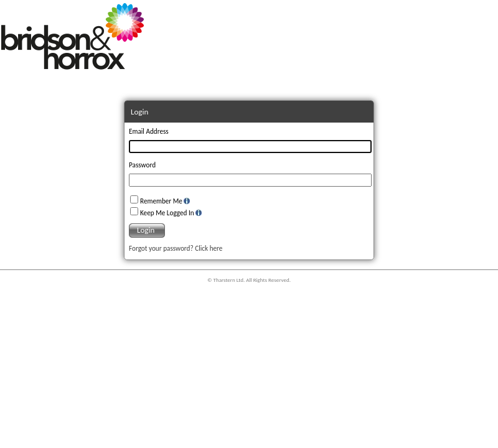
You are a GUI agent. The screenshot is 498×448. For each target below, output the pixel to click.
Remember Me (161, 201)
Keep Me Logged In (167, 213)
